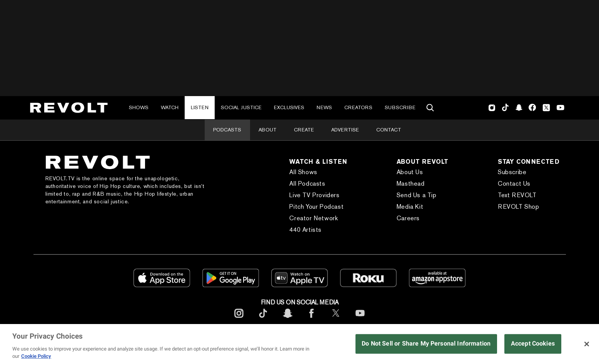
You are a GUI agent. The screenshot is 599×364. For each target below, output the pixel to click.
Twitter (546, 108)
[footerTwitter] (336, 319)
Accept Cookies (533, 344)
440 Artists (305, 230)
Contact (389, 130)
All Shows (303, 172)
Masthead (411, 184)
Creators (358, 107)
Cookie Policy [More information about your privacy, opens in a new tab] (36, 356)
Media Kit (410, 207)
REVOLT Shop (519, 207)
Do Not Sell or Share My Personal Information (426, 344)
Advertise (345, 130)
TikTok (505, 108)
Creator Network (314, 218)
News (324, 107)
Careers (408, 218)
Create (304, 130)
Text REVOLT (517, 195)
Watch (170, 107)
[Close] (587, 344)
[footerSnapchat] (287, 319)
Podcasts (227, 130)
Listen (200, 107)
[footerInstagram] (239, 319)
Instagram (492, 108)
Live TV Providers (314, 195)
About (268, 130)
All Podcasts (307, 184)
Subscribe (400, 107)
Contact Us (514, 184)
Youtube (561, 108)
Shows (139, 107)
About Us (410, 172)
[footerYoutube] (360, 319)
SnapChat (519, 108)
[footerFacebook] (312, 319)
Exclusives (289, 107)
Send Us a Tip (417, 195)
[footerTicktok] (263, 319)
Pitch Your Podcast (316, 207)
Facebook (532, 108)
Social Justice (241, 107)
